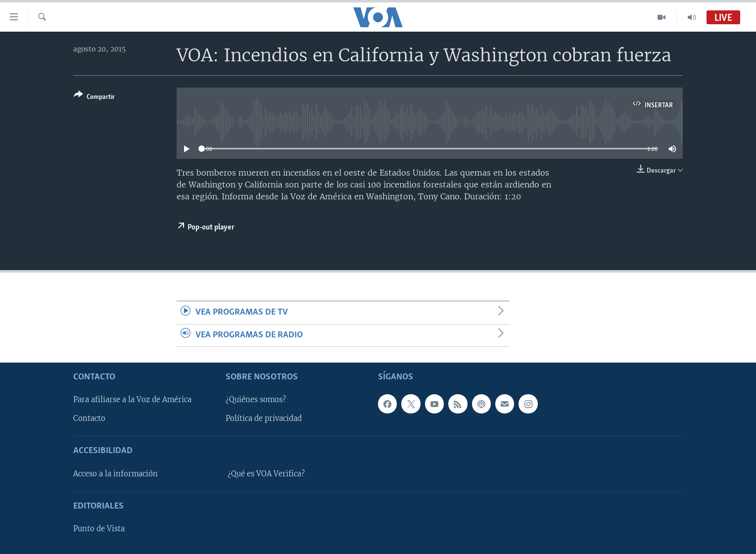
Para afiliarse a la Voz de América (132, 400)
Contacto (89, 418)
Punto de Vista (99, 529)
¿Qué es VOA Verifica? (266, 474)
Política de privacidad (264, 418)
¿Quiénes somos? (256, 400)
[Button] (94, 98)
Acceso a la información (116, 474)
